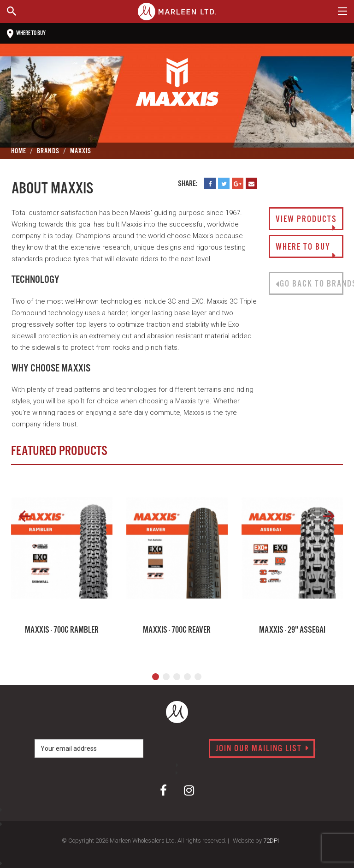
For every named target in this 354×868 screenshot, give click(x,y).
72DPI (271, 841)
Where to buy (26, 34)
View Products (306, 222)
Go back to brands (309, 284)
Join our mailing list (263, 749)
